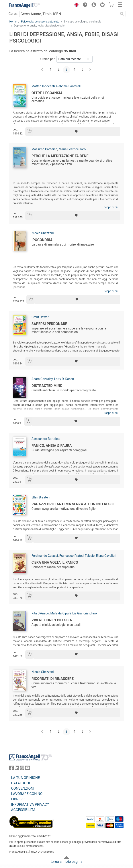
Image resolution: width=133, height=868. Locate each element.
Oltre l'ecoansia (47, 93)
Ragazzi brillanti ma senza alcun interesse (73, 504)
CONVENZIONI (23, 788)
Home (13, 22)
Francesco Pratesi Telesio (77, 556)
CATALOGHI (21, 783)
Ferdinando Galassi (45, 556)
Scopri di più (111, 207)
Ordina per (47, 59)
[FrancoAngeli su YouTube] (27, 769)
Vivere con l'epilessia (52, 620)
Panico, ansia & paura (52, 446)
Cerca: (13, 14)
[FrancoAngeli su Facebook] (12, 769)
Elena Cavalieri (106, 556)
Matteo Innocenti (43, 86)
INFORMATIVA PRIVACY (30, 804)
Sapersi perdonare (49, 324)
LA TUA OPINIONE (25, 778)
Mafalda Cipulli (61, 613)
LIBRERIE (18, 799)
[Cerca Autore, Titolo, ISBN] (69, 14)
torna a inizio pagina (66, 862)
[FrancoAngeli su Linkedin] (17, 769)
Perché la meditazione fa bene (60, 156)
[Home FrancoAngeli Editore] (24, 5)
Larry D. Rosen (64, 379)
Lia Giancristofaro (85, 613)
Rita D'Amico (40, 613)
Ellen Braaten (41, 497)
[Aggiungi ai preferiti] (77, 132)
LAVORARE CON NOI (27, 794)
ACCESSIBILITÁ (23, 810)
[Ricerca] (122, 14)
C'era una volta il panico (55, 562)
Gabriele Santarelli (69, 86)
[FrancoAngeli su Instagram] (22, 769)
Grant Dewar (40, 317)
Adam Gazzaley (42, 379)
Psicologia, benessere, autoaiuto (40, 22)
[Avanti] (90, 70)
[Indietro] (43, 70)
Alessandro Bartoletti (46, 439)
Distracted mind (47, 386)
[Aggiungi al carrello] (29, 132)
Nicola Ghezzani (43, 233)
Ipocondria (42, 240)
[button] (75, 5)
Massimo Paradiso (44, 149)
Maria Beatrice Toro (72, 149)
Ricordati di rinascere (53, 679)
